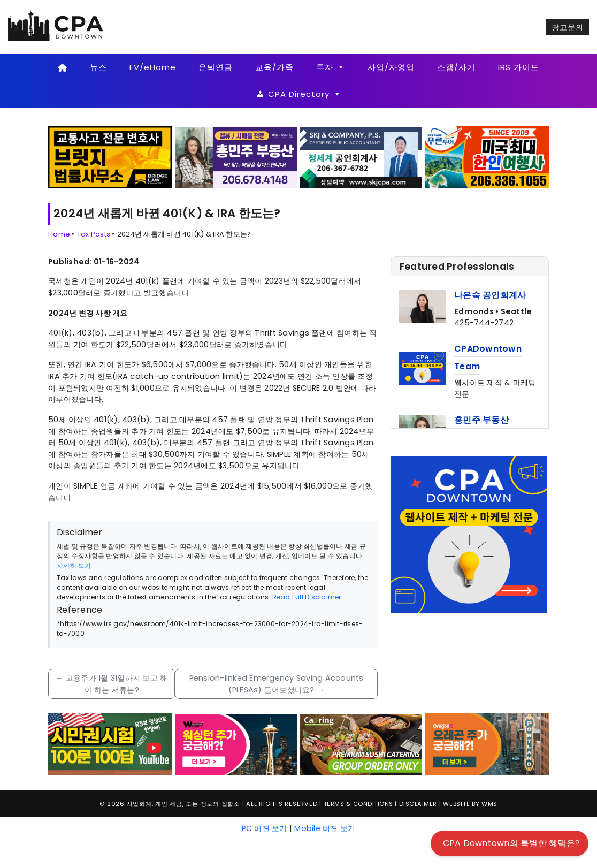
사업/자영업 (391, 67)
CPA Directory (305, 94)
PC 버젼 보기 (265, 828)
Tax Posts (94, 234)
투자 (331, 67)
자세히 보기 (74, 565)
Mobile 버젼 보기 (325, 828)
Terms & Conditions (358, 804)
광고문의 (568, 27)
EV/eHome (153, 67)
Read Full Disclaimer (307, 597)
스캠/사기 (456, 67)
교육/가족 (274, 67)
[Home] (63, 67)
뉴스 (98, 67)
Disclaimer (418, 804)
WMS (489, 804)
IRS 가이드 (519, 67)
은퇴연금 (216, 67)
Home (59, 234)
